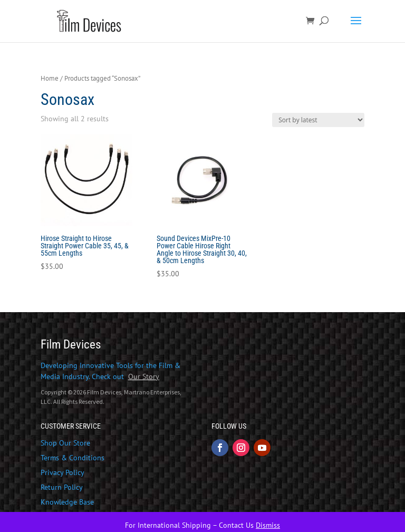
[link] (91, 21)
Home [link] (50, 78)
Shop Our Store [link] (65, 443)
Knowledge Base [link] (67, 502)
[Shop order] (318, 120)
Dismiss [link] (268, 525)
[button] (356, 27)
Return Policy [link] (62, 487)
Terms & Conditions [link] (73, 458)
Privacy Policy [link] (62, 472)
